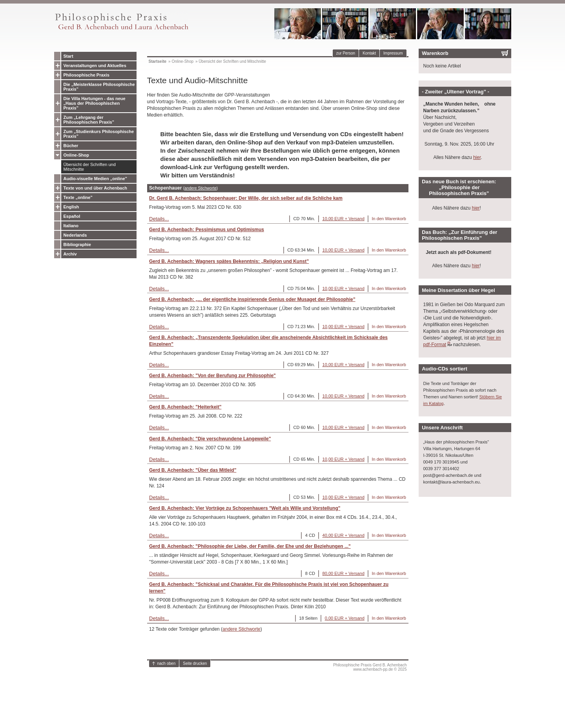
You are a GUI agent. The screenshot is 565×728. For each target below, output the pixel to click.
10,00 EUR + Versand (344, 219)
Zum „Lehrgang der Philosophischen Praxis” (89, 120)
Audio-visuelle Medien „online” (96, 179)
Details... (159, 219)
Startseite (158, 61)
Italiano (71, 226)
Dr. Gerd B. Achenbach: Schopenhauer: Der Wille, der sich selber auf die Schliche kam (246, 198)
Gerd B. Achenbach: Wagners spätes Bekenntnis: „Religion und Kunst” (229, 261)
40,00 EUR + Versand (344, 535)
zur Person (346, 53)
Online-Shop (76, 155)
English (71, 207)
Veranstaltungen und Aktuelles (95, 66)
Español (72, 216)
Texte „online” (78, 197)
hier (477, 157)
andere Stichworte (200, 188)
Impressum (393, 53)
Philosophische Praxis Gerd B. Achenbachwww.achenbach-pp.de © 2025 (370, 667)
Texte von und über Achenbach (96, 188)
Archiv (70, 254)
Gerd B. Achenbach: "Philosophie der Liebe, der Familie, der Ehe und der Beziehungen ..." (250, 546)
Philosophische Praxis (87, 75)
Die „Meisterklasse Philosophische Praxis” (99, 87)
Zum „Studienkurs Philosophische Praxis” (99, 134)
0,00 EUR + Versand (345, 618)
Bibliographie (77, 244)
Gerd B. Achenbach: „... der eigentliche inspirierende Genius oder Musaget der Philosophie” (252, 299)
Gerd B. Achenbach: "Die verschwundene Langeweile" (210, 439)
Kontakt (369, 53)
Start (68, 56)
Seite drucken (195, 663)
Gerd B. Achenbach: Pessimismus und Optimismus (207, 230)
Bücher (71, 146)
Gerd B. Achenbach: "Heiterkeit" (185, 407)
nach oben (167, 663)
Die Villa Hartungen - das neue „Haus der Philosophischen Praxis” (95, 103)
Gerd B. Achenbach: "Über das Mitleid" (193, 470)
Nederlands (75, 235)
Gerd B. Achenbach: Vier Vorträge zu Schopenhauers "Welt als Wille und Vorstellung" (245, 508)
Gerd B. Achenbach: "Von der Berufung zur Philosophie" (212, 376)
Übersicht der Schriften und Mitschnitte (90, 167)
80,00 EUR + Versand (344, 573)
